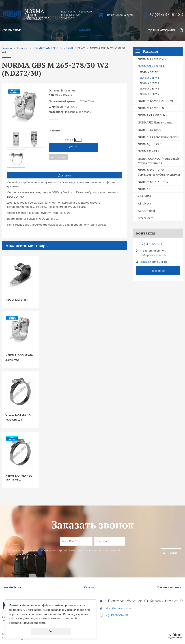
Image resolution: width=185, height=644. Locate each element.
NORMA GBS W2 (149, 78)
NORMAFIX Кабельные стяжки (159, 137)
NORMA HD (146, 189)
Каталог (85, 30)
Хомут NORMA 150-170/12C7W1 (19, 478)
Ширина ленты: (59, 107)
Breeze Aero (146, 218)
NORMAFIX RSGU (150, 130)
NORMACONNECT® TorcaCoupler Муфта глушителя (159, 172)
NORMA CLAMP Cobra (153, 115)
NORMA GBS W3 (149, 83)
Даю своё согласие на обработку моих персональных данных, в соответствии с (64, 552)
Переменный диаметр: (64, 101)
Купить (73, 147)
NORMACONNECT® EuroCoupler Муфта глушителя (159, 161)
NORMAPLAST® (149, 151)
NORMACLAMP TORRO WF (156, 101)
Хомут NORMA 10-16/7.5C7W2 (18, 418)
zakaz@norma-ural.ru (154, 262)
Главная (7, 48)
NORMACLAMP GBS (151, 66)
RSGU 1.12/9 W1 (17, 300)
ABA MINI (145, 196)
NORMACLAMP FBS (151, 108)
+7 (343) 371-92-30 (166, 15)
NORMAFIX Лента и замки (156, 122)
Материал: (56, 112)
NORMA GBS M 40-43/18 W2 (19, 358)
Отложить (61, 157)
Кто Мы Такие (12, 30)
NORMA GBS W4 (149, 89)
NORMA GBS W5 (149, 94)
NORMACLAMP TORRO (153, 59)
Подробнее (158, 271)
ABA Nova (144, 203)
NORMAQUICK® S (150, 144)
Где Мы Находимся (161, 30)
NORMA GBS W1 (149, 72)
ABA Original (146, 211)
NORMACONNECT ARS (153, 182)
